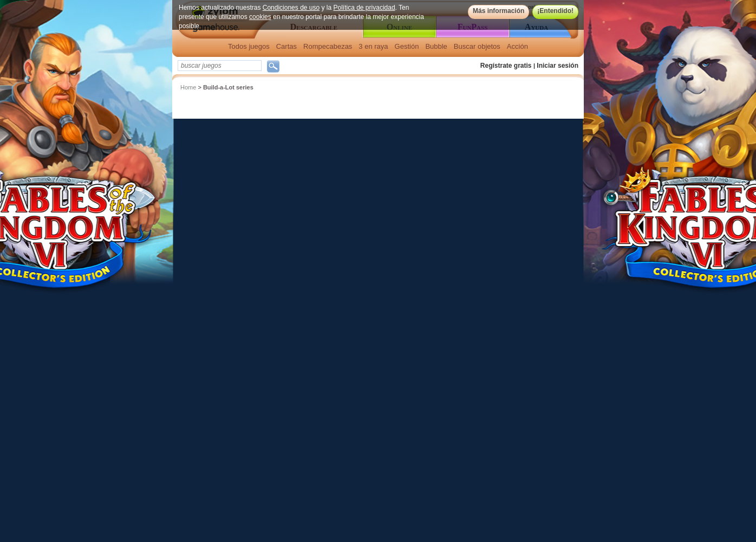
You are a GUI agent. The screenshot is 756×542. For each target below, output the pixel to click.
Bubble (436, 46)
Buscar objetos (477, 46)
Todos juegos (249, 46)
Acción (517, 46)
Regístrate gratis (506, 66)
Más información (498, 11)
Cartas (286, 46)
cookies (260, 17)
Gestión (407, 46)
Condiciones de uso (291, 8)
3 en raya (373, 46)
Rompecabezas (328, 46)
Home (188, 87)
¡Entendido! (555, 11)
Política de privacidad (364, 8)
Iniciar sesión (558, 66)
